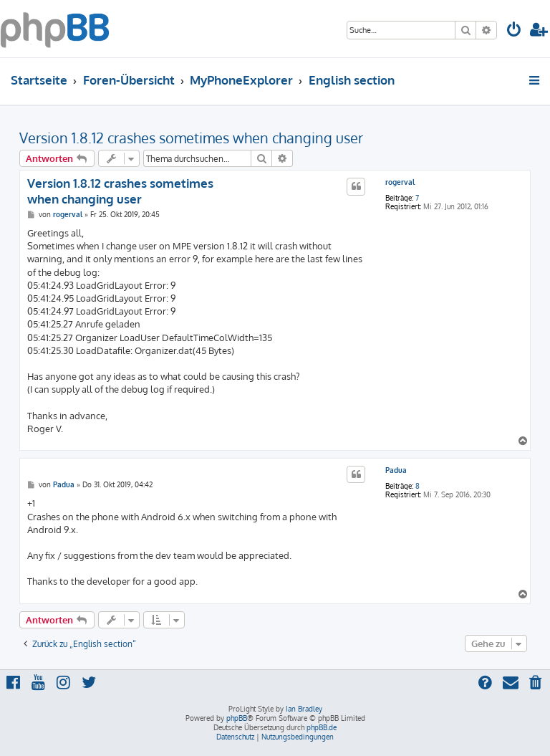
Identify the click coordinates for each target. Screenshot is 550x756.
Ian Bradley (304, 709)
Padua (396, 470)
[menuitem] (514, 31)
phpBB (237, 718)
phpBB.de (322, 727)
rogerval (400, 182)
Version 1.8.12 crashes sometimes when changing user (191, 138)
